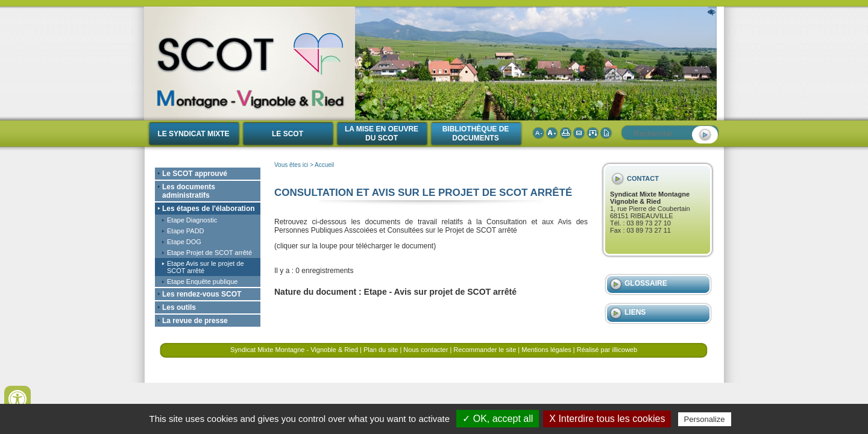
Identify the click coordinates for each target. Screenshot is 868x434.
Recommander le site (485, 350)
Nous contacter (426, 350)
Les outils (179, 307)
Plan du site (381, 350)
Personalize (705, 419)
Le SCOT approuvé (195, 174)
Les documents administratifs (189, 191)
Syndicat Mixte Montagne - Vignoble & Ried (294, 350)
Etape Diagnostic (192, 220)
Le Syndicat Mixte (193, 134)
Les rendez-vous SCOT (202, 294)
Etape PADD (186, 231)
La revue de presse (195, 321)
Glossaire (646, 283)
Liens (635, 312)
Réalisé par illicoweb (607, 350)
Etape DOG (184, 242)
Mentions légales (546, 350)
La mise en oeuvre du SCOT (382, 134)
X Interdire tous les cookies (607, 419)
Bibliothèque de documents (476, 134)
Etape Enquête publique (202, 281)
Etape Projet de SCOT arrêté (209, 253)
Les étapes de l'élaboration (209, 209)
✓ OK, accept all (498, 419)
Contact (643, 178)
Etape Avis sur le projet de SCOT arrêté (206, 267)
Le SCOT (288, 134)
